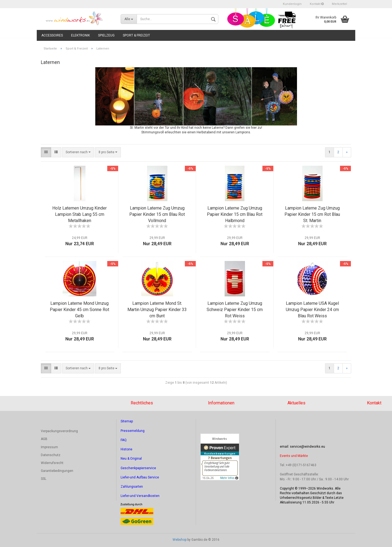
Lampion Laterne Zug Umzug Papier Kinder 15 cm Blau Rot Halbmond (235, 214)
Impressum (49, 447)
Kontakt (317, 4)
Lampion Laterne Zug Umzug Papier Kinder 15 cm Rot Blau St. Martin (312, 214)
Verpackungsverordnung (59, 431)
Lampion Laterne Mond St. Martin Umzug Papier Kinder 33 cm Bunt (157, 310)
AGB (44, 439)
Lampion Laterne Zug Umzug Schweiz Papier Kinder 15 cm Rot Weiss (235, 310)
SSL (44, 479)
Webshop (180, 540)
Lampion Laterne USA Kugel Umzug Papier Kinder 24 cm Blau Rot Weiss (312, 310)
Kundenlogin (292, 4)
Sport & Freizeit (136, 35)
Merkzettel (339, 4)
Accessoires (52, 35)
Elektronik (80, 35)
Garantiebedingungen (57, 471)
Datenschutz (51, 455)
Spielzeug (106, 35)
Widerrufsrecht (52, 463)
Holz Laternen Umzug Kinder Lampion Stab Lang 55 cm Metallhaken (79, 214)
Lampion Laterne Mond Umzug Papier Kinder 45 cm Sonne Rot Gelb (79, 310)
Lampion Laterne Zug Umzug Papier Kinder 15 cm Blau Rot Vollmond (157, 214)
